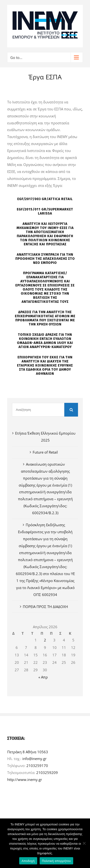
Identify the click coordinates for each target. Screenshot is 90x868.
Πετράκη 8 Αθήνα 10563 (28, 752)
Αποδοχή (28, 861)
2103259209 (47, 773)
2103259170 (37, 766)
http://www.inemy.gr (25, 779)
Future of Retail (45, 452)
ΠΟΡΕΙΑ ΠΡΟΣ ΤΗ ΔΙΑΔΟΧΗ (45, 607)
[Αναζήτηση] (38, 410)
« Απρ (43, 677)
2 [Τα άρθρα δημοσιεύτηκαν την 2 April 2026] (45, 640)
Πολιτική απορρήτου (56, 861)
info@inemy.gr (34, 759)
